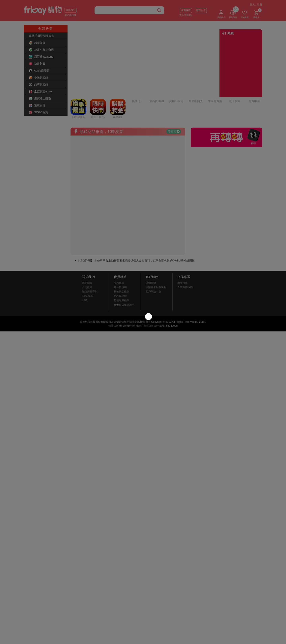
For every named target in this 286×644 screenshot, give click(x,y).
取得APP (71, 10)
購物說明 (151, 250)
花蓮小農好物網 (41, 50)
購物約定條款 (122, 258)
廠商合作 (201, 10)
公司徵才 (87, 254)
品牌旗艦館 (39, 85)
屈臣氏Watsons (41, 57)
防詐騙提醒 (120, 263)
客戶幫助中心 (153, 258)
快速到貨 (37, 64)
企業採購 (186, 10)
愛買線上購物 (40, 99)
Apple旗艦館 (39, 71)
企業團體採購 (185, 254)
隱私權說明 (120, 254)
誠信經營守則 (90, 258)
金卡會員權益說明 (124, 272)
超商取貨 (37, 43)
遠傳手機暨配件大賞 (42, 36)
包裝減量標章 (122, 267)
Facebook (88, 263)
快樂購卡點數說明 (156, 254)
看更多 (174, 98)
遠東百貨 (37, 106)
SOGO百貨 (39, 112)
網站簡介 (87, 250)
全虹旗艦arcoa (41, 92)
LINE (85, 267)
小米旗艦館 (39, 78)
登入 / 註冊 (256, 5)
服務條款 (119, 250)
